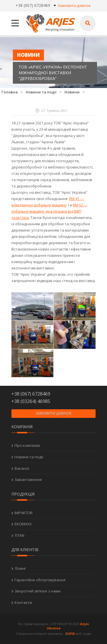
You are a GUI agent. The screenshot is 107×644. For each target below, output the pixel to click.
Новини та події (29, 457)
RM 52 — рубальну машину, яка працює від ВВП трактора (50, 211)
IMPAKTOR (24, 513)
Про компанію (27, 445)
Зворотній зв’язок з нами (38, 591)
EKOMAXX (23, 524)
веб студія (83, 634)
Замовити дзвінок (74, 6)
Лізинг (20, 568)
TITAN (19, 535)
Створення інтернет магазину (39, 634)
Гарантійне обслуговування (40, 580)
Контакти (23, 602)
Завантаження (28, 479)
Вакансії (22, 468)
